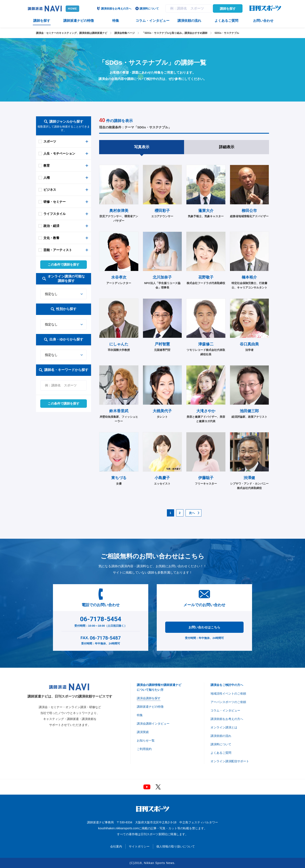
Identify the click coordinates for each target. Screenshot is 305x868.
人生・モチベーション (59, 153)
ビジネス (50, 190)
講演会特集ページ (125, 33)
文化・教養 (51, 238)
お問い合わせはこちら (204, 627)
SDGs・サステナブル (227, 33)
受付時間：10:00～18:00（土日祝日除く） (101, 621)
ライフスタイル (55, 214)
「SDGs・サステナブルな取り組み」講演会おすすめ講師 (175, 33)
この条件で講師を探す (64, 264)
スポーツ (50, 141)
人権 (47, 178)
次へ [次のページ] (192, 513)
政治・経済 (51, 226)
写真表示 (142, 147)
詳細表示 (227, 147)
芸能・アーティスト (58, 250)
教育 (47, 165)
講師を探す (228, 9)
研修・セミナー (55, 202)
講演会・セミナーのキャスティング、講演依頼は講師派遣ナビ (72, 33)
